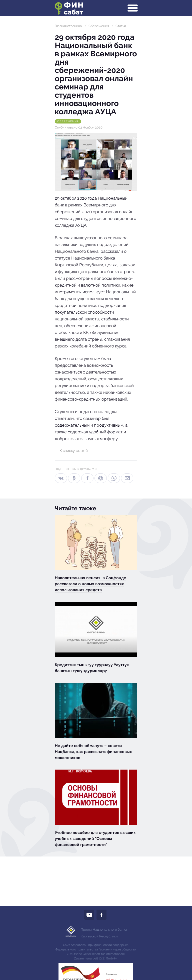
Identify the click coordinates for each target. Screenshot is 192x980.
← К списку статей (71, 451)
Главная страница (68, 26)
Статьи (121, 26)
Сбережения (99, 26)
